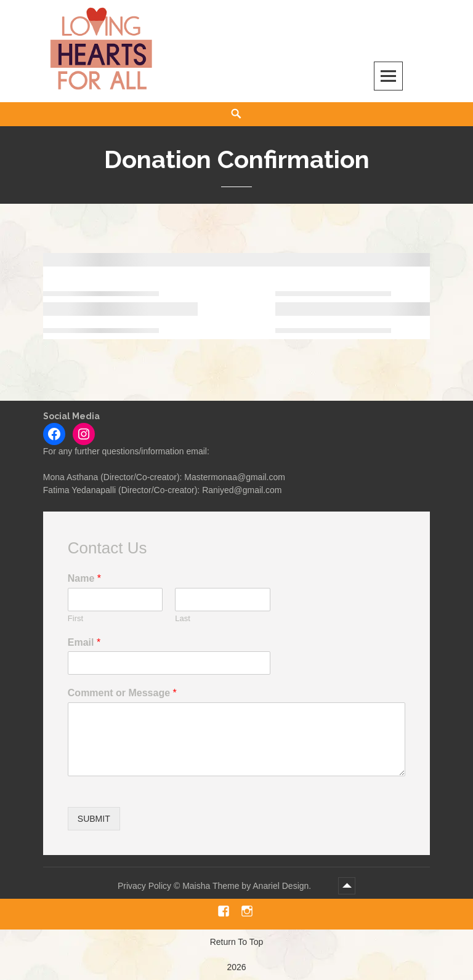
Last (183, 618)
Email (84, 642)
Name (84, 578)
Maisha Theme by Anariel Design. (248, 886)
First (75, 618)
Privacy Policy (144, 886)
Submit (94, 819)
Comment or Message (122, 693)
